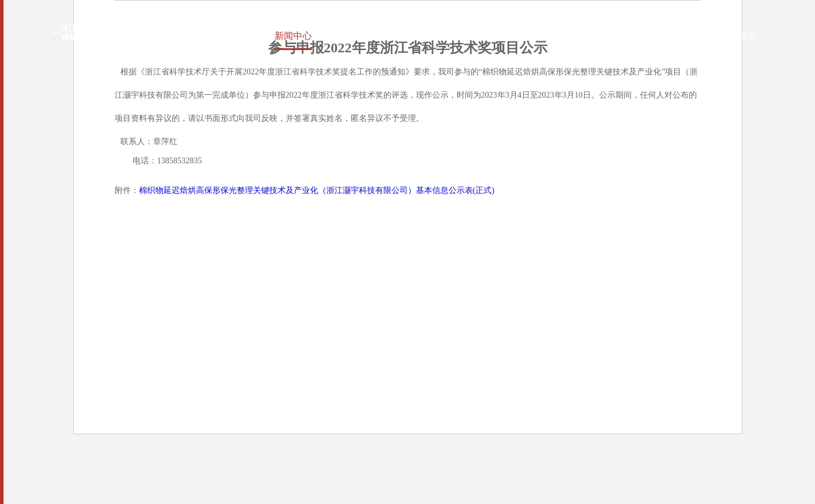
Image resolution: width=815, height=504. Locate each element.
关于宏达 (225, 36)
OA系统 (690, 36)
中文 (625, 36)
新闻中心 (284, 36)
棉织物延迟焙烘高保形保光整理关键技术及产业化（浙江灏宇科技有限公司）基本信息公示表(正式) (317, 190)
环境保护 (462, 36)
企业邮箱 (732, 36)
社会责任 (403, 36)
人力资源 (522, 36)
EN (647, 36)
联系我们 (581, 36)
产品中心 (344, 36)
